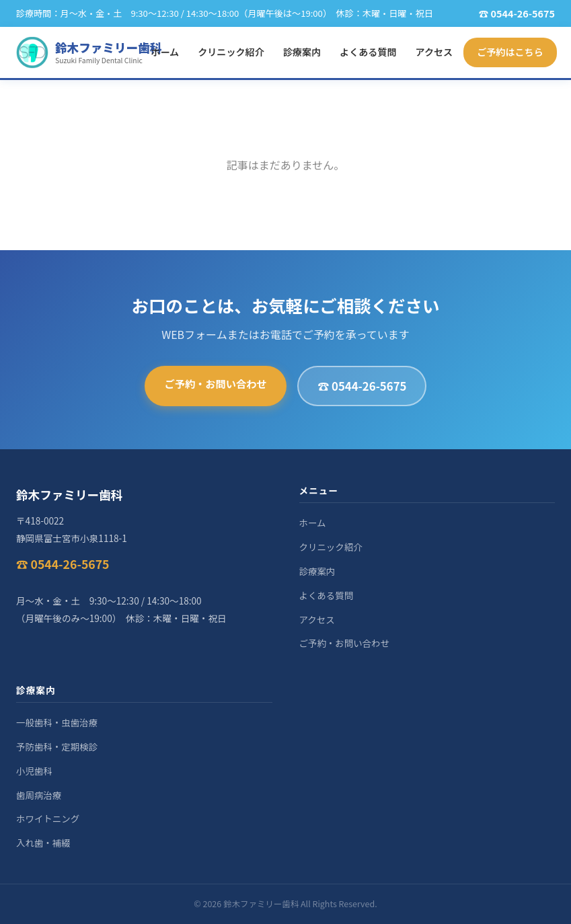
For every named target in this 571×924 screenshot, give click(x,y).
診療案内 (302, 52)
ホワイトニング (48, 818)
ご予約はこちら (510, 52)
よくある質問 (368, 52)
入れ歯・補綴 (43, 843)
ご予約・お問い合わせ (216, 383)
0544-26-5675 (523, 13)
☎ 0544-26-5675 (362, 386)
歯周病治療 (39, 795)
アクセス (434, 52)
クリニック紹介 (231, 52)
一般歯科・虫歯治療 (57, 722)
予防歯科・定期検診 (57, 746)
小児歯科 (34, 771)
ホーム (165, 52)
